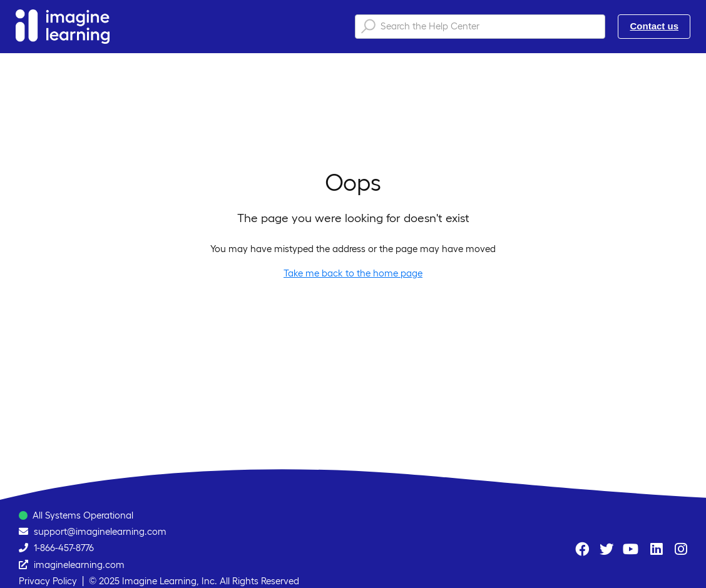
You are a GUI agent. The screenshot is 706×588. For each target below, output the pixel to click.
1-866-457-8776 (64, 548)
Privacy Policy (48, 581)
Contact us (654, 26)
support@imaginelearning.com (100, 531)
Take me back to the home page (353, 273)
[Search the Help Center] (480, 27)
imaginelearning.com (79, 565)
